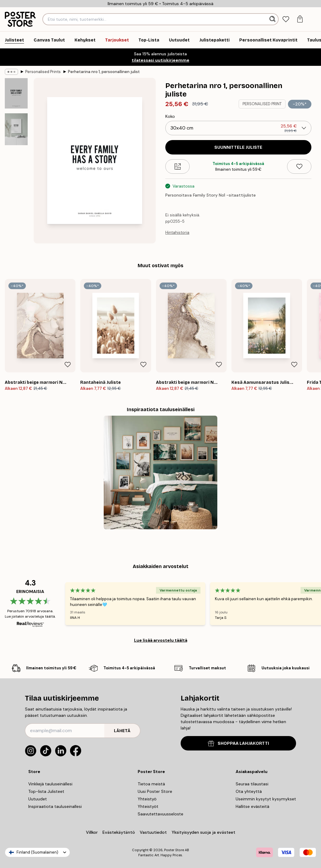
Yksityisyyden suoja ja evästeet (203, 832)
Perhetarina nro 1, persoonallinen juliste (104, 72)
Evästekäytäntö (119, 832)
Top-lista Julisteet (46, 791)
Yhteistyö (147, 799)
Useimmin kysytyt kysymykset (266, 799)
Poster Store (174, 850)
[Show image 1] (16, 93)
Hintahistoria (177, 232)
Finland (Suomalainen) (37, 852)
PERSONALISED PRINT (262, 104)
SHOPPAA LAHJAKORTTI (238, 743)
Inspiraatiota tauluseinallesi (55, 806)
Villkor (92, 832)
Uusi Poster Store (155, 791)
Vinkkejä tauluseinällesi (50, 784)
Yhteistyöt (148, 806)
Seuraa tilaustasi (252, 784)
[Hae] (273, 19)
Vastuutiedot (153, 832)
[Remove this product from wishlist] (299, 167)
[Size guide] (177, 167)
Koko (170, 116)
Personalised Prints (43, 72)
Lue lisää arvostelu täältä (161, 640)
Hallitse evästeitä (252, 806)
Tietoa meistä (151, 784)
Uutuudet (38, 799)
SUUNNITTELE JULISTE (238, 147)
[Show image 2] (16, 129)
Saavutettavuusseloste (160, 814)
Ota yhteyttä (249, 791)
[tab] (286, 19)
